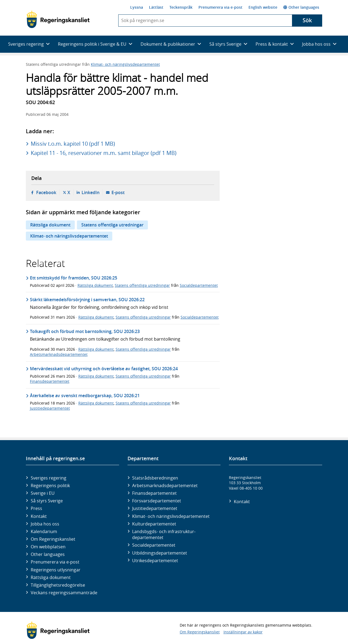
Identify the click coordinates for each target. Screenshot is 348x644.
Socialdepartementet (199, 285)
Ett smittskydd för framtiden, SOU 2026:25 (74, 278)
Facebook (46, 192)
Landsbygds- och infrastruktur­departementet (164, 534)
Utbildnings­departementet (160, 553)
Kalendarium (44, 531)
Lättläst (156, 7)
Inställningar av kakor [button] (243, 632)
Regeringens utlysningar (56, 570)
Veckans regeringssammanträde (64, 593)
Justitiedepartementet (50, 408)
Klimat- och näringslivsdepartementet (125, 64)
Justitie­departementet (155, 508)
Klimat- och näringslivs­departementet (171, 516)
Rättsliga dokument (50, 225)
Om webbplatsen (48, 547)
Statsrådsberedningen (155, 478)
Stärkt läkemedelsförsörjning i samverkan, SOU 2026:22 (87, 300)
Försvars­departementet (157, 501)
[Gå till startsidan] (58, 19)
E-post (118, 192)
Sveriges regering (49, 478)
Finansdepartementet (50, 381)
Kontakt (39, 516)
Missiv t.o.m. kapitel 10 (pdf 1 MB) (73, 144)
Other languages (301, 7)
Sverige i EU (43, 493)
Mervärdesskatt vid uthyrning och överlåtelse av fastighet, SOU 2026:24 (104, 369)
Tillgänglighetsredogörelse (58, 585)
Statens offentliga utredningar (112, 225)
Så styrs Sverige (47, 501)
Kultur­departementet (154, 524)
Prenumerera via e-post (220, 7)
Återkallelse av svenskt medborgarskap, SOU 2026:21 (85, 396)
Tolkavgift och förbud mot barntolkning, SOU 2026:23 (85, 331)
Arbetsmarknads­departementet (165, 486)
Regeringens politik (50, 486)
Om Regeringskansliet (53, 539)
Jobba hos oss (45, 524)
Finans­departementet (154, 493)
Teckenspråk (181, 7)
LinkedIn (91, 192)
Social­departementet (154, 545)
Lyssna (137, 7)
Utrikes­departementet (155, 561)
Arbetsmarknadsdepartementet (59, 354)
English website (263, 7)
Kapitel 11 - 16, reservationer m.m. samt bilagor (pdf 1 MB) (104, 153)
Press (36, 508)
